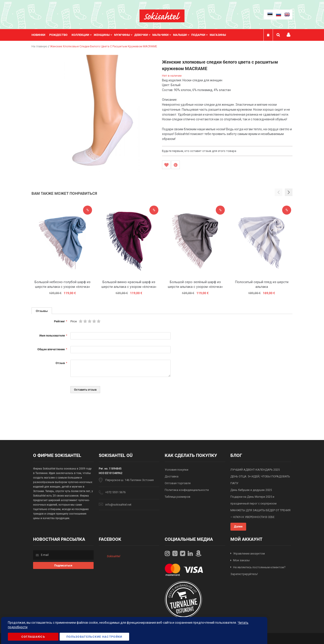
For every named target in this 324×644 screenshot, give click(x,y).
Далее (238, 526)
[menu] (131, 35)
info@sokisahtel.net (118, 505)
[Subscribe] (63, 565)
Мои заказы (241, 560)
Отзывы (42, 311)
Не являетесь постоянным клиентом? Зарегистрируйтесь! (258, 571)
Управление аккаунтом (249, 553)
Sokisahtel (114, 556)
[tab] (42, 311)
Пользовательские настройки (94, 637)
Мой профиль (288, 35)
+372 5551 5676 (115, 492)
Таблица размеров (178, 497)
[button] (289, 192)
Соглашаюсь (33, 637)
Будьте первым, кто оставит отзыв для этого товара (199, 151)
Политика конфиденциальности (187, 490)
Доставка (172, 476)
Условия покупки (177, 470)
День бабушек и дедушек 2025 (251, 490)
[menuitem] (40, 35)
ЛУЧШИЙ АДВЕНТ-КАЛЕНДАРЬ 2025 (255, 470)
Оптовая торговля (178, 483)
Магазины (218, 35)
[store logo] (162, 16)
